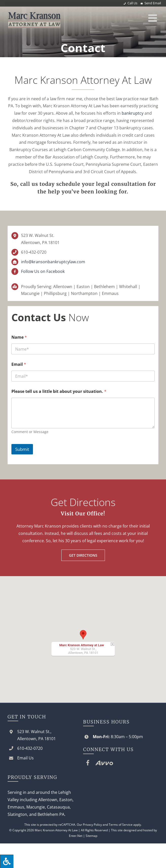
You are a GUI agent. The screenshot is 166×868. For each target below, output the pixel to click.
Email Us (25, 758)
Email (19, 364)
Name (19, 337)
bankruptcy (133, 113)
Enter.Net (76, 836)
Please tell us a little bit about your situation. (59, 391)
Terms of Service (121, 825)
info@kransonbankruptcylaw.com (53, 262)
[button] (83, 635)
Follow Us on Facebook (43, 271)
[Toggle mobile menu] (153, 18)
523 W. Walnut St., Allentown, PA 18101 (36, 735)
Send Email (153, 3)
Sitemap (91, 836)
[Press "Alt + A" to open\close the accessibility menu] (7, 861)
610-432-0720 (34, 252)
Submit (22, 449)
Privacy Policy (92, 825)
